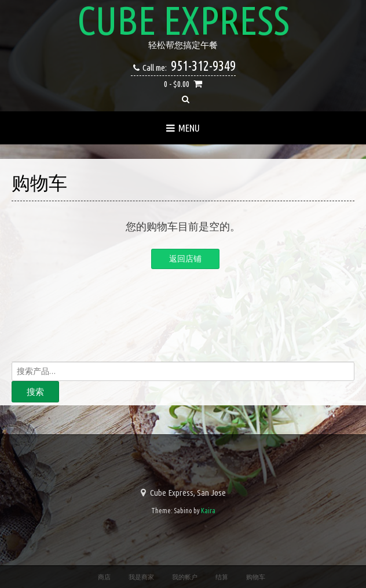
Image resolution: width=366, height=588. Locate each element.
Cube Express (183, 20)
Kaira (208, 511)
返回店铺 (185, 259)
